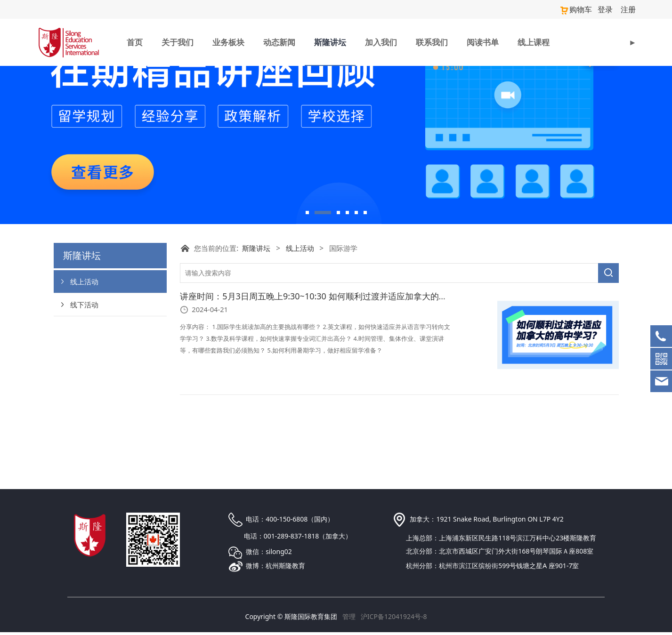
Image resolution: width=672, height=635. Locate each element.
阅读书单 (483, 41)
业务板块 (228, 41)
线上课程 (534, 41)
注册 (629, 9)
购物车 (581, 9)
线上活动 (84, 346)
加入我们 (381, 41)
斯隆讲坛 (330, 41)
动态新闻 (279, 41)
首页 (135, 41)
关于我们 (178, 41)
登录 (608, 9)
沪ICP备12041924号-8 (394, 619)
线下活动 (84, 369)
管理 (349, 619)
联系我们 (432, 41)
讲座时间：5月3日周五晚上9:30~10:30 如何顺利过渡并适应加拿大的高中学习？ (330, 361)
